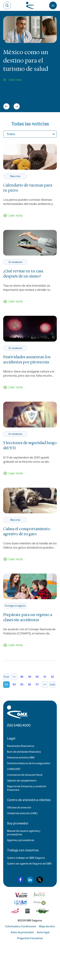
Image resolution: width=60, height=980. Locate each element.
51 (45, 677)
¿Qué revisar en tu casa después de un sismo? (23, 274)
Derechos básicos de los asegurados (29, 763)
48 (22, 677)
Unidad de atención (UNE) (22, 813)
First (6, 677)
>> (45, 684)
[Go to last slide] (6, 106)
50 (37, 677)
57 (37, 684)
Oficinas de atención (19, 808)
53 (6, 684)
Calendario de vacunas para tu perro (28, 188)
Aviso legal (43, 932)
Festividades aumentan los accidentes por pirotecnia (27, 360)
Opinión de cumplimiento (22, 781)
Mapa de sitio (47, 926)
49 (30, 677)
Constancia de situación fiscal (25, 775)
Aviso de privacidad (22, 932)
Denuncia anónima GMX (21, 758)
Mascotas (15, 176)
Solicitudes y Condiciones (21, 926)
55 (22, 684)
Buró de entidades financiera (24, 752)
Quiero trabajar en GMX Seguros (26, 858)
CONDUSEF (14, 769)
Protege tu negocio (15, 606)
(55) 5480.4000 (19, 725)
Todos (11, 134)
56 (29, 684)
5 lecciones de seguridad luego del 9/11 (30, 445)
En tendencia (15, 262)
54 (14, 684)
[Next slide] (17, 106)
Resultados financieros (21, 746)
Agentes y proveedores (21, 840)
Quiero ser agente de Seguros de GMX (29, 864)
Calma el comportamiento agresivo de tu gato (27, 531)
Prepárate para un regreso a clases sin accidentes (28, 617)
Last (52, 684)
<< (14, 677)
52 (52, 677)
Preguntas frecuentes (30, 938)
